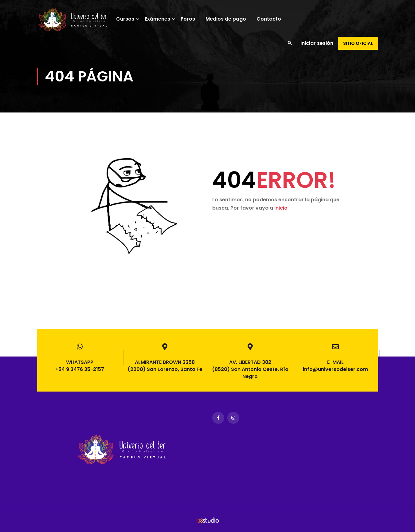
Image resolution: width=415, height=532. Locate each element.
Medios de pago (232, 19)
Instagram (233, 418)
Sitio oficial (358, 43)
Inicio (281, 217)
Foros (194, 19)
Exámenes (163, 19)
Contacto (275, 19)
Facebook (218, 418)
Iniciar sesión (317, 43)
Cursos (131, 19)
